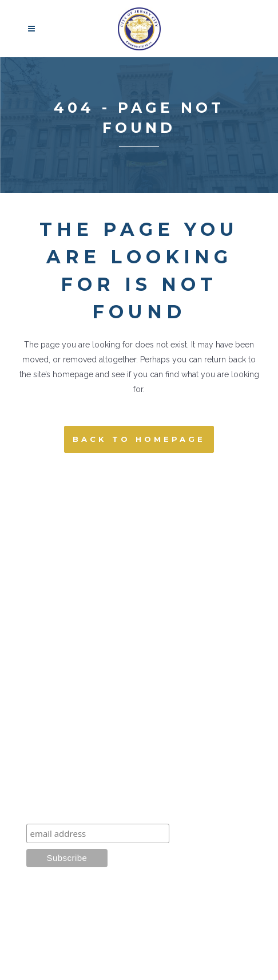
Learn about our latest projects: (102, 810)
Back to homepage (139, 439)
